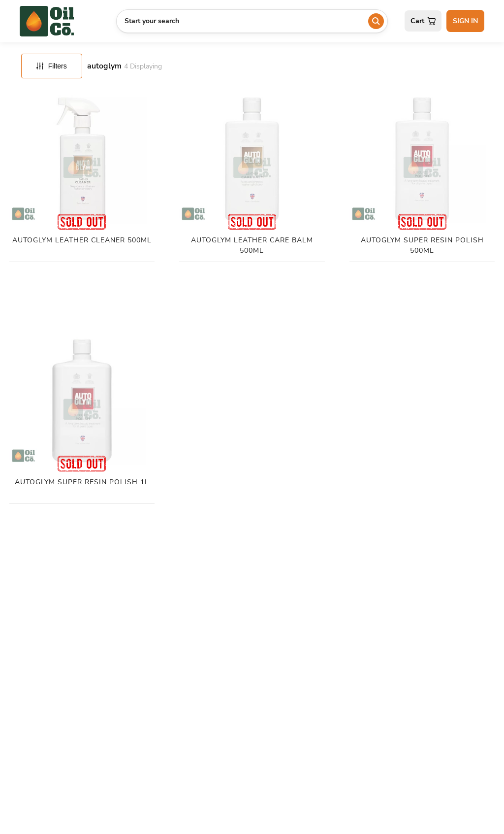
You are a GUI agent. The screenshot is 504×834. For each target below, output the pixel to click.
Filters (52, 66)
